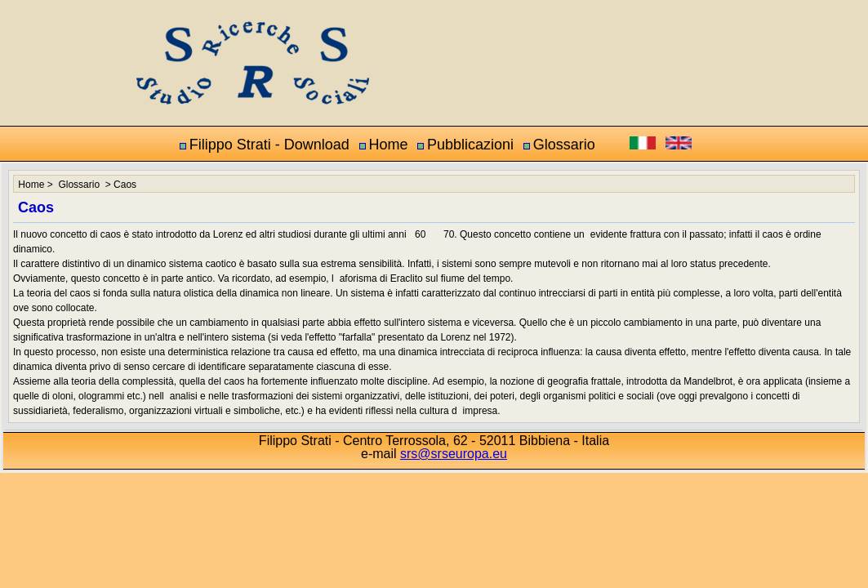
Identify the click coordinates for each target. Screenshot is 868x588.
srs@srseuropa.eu (454, 454)
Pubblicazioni (470, 145)
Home (388, 145)
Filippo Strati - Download (269, 145)
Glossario (564, 145)
